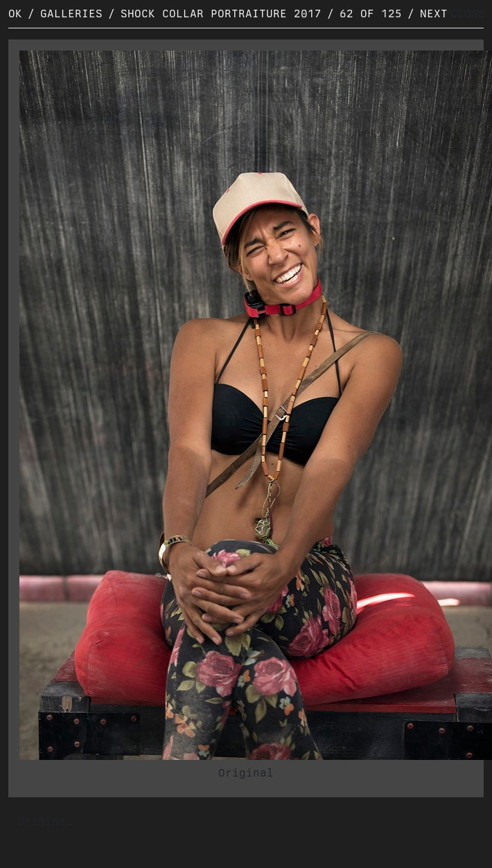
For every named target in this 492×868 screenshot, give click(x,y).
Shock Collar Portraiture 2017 (221, 14)
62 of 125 (371, 14)
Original (246, 773)
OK (15, 14)
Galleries (71, 14)
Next (434, 14)
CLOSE (468, 14)
